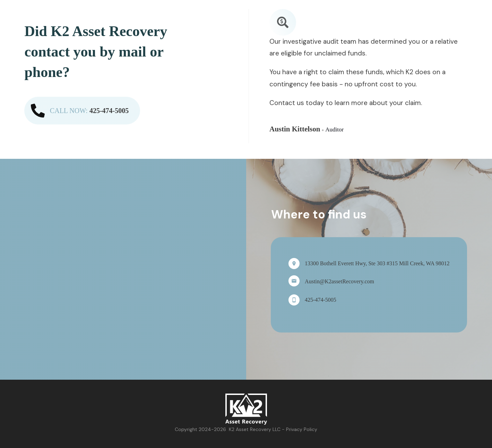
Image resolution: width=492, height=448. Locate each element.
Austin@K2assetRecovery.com (339, 281)
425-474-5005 (109, 111)
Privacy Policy (302, 429)
